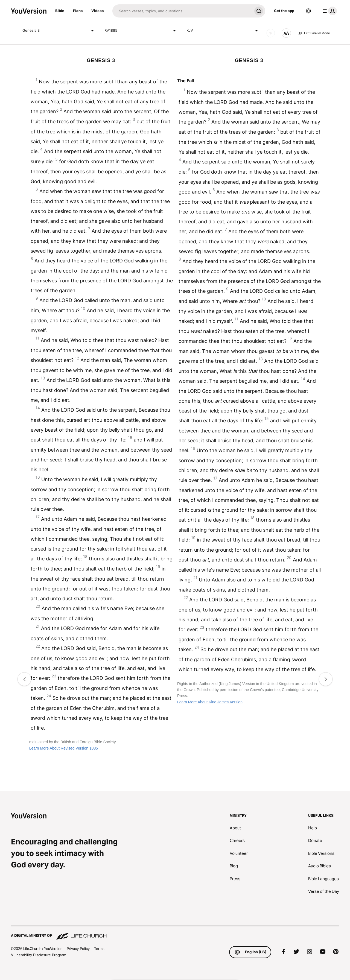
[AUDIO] (271, 33)
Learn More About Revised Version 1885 (64, 748)
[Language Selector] (308, 11)
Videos (97, 11)
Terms (99, 949)
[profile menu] (329, 11)
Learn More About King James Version (210, 702)
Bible (60, 11)
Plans (78, 11)
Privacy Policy (78, 949)
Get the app (284, 11)
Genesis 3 (59, 31)
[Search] (182, 11)
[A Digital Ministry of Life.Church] (175, 933)
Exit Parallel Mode (314, 33)
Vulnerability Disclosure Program (39, 955)
